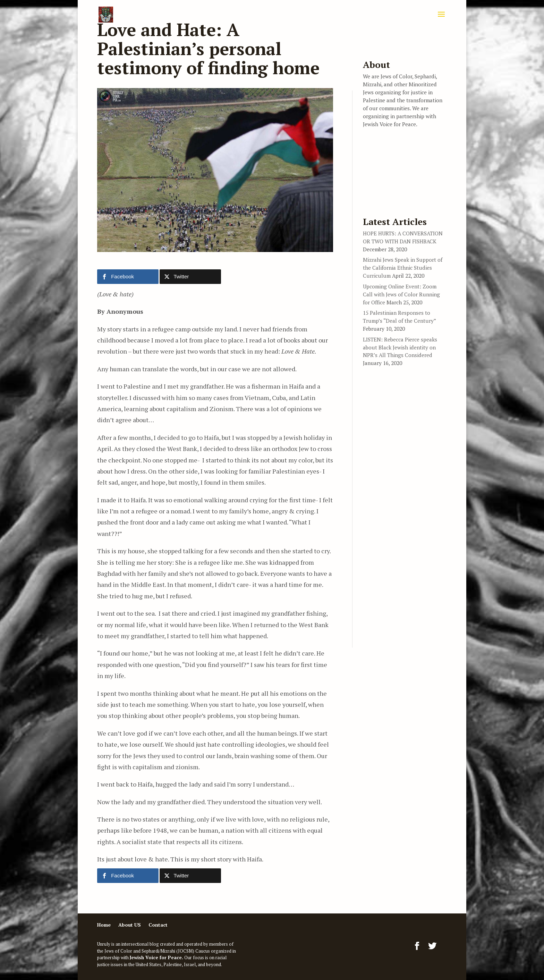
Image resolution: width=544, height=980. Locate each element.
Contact (158, 925)
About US (130, 925)
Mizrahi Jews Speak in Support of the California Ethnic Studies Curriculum (403, 268)
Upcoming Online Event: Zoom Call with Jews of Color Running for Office (401, 294)
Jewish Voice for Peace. (156, 957)
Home (104, 925)
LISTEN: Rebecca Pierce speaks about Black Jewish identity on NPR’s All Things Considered (400, 347)
